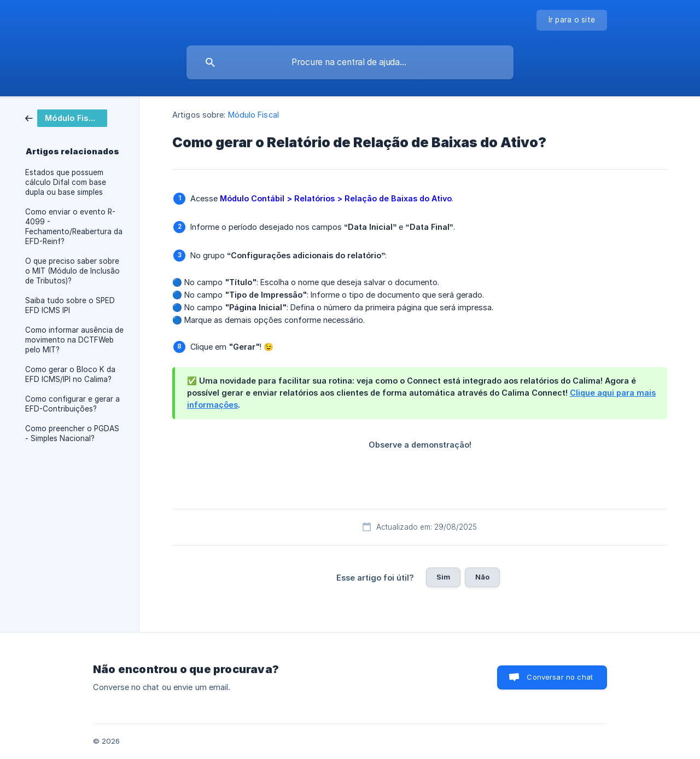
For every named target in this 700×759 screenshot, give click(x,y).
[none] (572, 20)
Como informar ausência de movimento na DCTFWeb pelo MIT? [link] (74, 340)
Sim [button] (443, 577)
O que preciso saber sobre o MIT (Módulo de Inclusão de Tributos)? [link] (72, 271)
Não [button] (482, 577)
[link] (66, 117)
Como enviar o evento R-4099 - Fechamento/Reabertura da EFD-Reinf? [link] (74, 227)
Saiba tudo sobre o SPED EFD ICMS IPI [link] (70, 305)
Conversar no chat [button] (560, 677)
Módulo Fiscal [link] (253, 115)
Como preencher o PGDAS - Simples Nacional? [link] (72, 433)
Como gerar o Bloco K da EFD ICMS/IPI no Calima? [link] (70, 374)
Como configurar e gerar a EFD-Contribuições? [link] (72, 404)
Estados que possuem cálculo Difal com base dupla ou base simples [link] (66, 182)
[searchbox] (350, 62)
